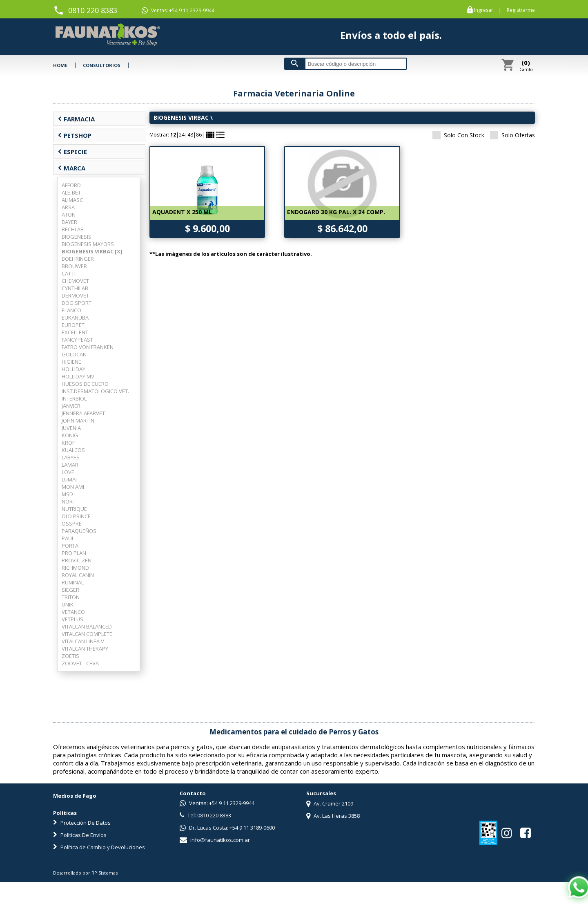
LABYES (71, 457)
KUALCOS (73, 450)
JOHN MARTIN (78, 421)
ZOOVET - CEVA (80, 663)
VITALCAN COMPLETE (87, 634)
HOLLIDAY (73, 369)
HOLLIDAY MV (78, 376)
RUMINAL (73, 582)
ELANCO (71, 310)
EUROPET (73, 325)
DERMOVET (75, 295)
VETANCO (73, 612)
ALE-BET (71, 192)
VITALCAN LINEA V (83, 641)
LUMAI (69, 479)
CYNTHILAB (75, 288)
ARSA (68, 207)
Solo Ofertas (512, 135)
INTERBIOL (74, 398)
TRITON (71, 597)
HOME (60, 65)
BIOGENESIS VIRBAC (181, 117)
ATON (69, 215)
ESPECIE (72, 152)
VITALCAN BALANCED (87, 627)
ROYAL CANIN (78, 575)
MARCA (71, 168)
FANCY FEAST (77, 340)
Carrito (526, 65)
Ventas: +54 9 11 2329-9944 (178, 11)
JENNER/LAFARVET (83, 413)
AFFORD (71, 185)
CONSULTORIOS (102, 65)
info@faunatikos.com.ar (215, 840)
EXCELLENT (75, 332)
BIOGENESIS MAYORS (88, 244)
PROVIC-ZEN (77, 560)
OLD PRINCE (76, 516)
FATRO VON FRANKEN (88, 347)
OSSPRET (73, 524)
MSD (67, 494)
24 (182, 135)
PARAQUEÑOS (79, 531)
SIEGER (70, 590)
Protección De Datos (82, 823)
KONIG (70, 435)
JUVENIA (71, 428)
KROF (68, 443)
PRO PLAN (74, 553)
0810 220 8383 (93, 10)
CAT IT (69, 273)
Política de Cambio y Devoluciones (99, 847)
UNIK (68, 604)
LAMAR (70, 465)
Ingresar (484, 10)
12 (173, 135)
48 (190, 135)
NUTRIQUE (74, 509)
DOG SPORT (77, 303)
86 (199, 135)
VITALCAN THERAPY (85, 649)
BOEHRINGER (78, 259)
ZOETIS (70, 656)
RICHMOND (75, 568)
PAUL (68, 538)
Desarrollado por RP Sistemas (85, 873)
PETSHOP (75, 135)
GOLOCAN (74, 354)
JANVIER (71, 406)
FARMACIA (76, 119)
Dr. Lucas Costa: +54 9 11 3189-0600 (227, 828)
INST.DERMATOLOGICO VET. (95, 391)
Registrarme (521, 10)
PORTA (70, 546)
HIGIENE (71, 362)
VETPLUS (72, 619)
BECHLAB (73, 229)
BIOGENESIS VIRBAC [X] (92, 251)
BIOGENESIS (77, 237)
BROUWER (74, 266)
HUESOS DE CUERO (85, 384)
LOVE (68, 472)
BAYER (69, 222)
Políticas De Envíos (80, 835)
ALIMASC (72, 200)
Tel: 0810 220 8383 (205, 815)
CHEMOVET (75, 281)
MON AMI (73, 487)
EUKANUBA (75, 318)
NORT (69, 501)
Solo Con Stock (458, 135)
